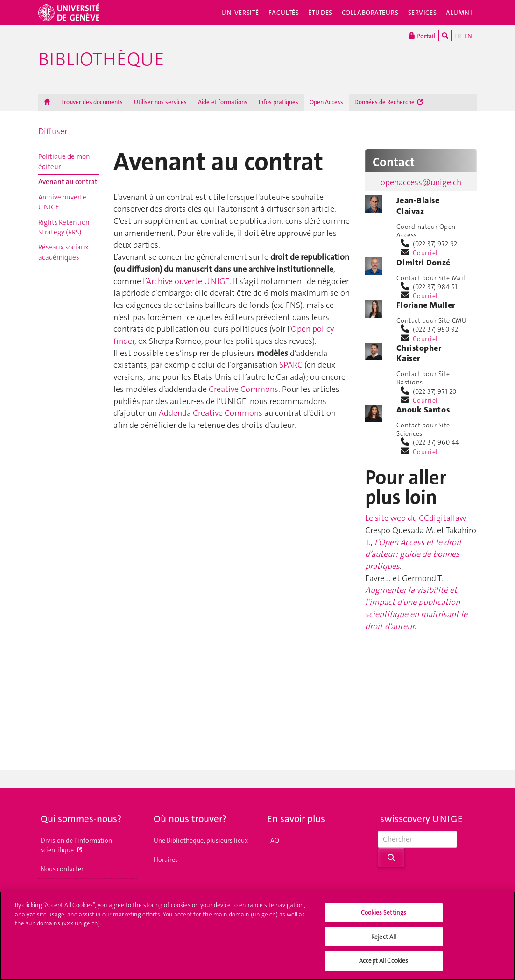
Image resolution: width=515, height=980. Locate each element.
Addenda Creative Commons (212, 413)
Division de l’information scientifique (76, 845)
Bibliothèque (101, 59)
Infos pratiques (279, 102)
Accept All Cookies (384, 962)
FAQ (273, 840)
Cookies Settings (384, 913)
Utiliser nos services (160, 102)
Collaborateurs (370, 13)
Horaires (166, 859)
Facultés (284, 13)
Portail (422, 36)
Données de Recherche (389, 102)
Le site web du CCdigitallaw (416, 518)
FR (458, 36)
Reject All (384, 938)
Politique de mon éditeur (64, 161)
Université (240, 13)
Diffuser (53, 131)
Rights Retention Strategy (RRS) (64, 227)
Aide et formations (223, 102)
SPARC (291, 365)
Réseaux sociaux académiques (63, 252)
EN (468, 36)
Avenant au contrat (68, 182)
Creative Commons (243, 389)
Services (423, 13)
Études (320, 13)
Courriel (425, 253)
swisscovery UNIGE (421, 819)
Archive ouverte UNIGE (62, 202)
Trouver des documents (92, 102)
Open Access (326, 102)
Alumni (459, 13)
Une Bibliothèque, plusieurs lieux (201, 840)
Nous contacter (62, 869)
